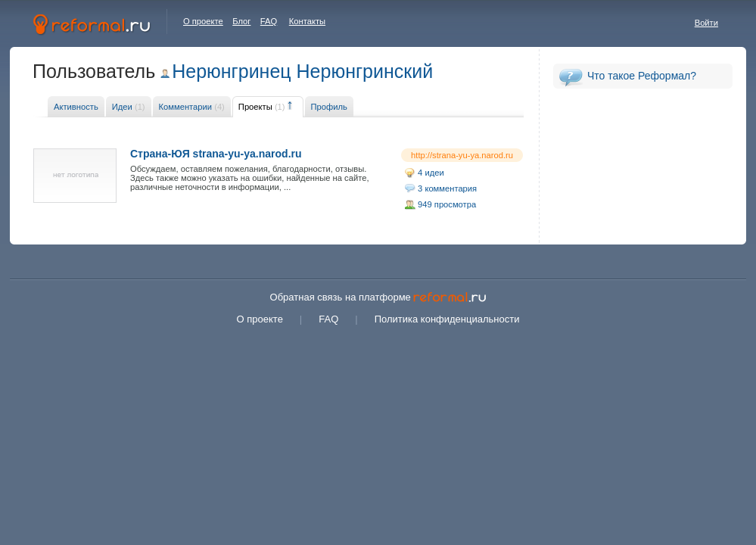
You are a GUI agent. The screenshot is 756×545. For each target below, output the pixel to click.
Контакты (307, 21)
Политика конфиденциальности (447, 319)
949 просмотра (447, 204)
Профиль (329, 107)
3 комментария (447, 188)
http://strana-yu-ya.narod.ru (462, 155)
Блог (241, 21)
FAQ (269, 21)
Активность (76, 107)
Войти (706, 23)
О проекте (203, 21)
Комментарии (192, 107)
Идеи (129, 107)
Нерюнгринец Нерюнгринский (302, 71)
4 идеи (431, 173)
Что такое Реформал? (642, 76)
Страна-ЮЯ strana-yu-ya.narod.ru (216, 154)
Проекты (262, 107)
